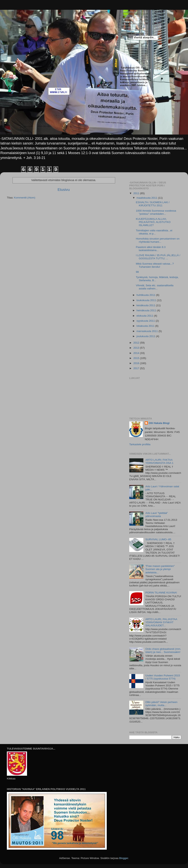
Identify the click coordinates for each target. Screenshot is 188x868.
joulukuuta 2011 (146, 336)
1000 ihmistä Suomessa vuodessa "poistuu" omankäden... (156, 212)
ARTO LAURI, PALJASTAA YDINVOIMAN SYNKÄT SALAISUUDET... (161, 622)
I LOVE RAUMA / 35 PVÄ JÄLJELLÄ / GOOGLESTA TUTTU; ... (158, 257)
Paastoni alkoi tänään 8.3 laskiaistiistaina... (151, 249)
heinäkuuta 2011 (147, 310)
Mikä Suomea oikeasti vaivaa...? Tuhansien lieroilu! (155, 265)
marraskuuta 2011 (148, 331)
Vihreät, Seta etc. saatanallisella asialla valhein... (155, 287)
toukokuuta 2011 (147, 300)
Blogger (124, 858)
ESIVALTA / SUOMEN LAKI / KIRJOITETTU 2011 (153, 204)
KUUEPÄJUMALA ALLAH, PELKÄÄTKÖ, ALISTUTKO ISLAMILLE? (153, 222)
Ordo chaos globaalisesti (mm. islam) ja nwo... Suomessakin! (163, 650)
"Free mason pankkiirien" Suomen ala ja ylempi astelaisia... (160, 569)
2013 (137, 348)
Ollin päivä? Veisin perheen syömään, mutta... (161, 704)
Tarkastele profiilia (140, 444)
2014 (137, 353)
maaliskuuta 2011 (147, 198)
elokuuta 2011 (145, 316)
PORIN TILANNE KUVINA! (161, 593)
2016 (137, 363)
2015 (137, 358)
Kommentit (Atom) (25, 198)
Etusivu (64, 190)
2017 (137, 368)
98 (137, 272)
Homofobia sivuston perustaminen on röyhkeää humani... (158, 240)
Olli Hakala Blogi (159, 423)
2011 (137, 193)
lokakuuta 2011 (146, 326)
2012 (137, 343)
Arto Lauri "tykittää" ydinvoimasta (157, 515)
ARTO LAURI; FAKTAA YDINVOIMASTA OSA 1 (159, 461)
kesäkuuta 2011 (146, 305)
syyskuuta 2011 (146, 321)
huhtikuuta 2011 (146, 295)
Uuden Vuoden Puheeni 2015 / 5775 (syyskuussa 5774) (163, 677)
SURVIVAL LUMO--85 (158, 539)
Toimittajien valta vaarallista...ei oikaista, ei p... (154, 232)
